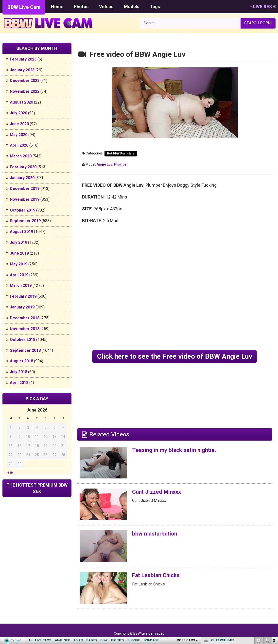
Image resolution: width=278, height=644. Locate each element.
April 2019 (19, 275)
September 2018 (25, 350)
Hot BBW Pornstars (121, 153)
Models (132, 7)
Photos (81, 7)
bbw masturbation (156, 534)
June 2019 (19, 253)
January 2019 (22, 307)
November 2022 (25, 91)
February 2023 (23, 59)
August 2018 (21, 361)
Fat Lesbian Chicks (158, 576)
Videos (106, 7)
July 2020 (18, 113)
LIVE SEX (263, 7)
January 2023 (22, 70)
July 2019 (18, 242)
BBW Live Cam (24, 7)
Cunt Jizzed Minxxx (158, 492)
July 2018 (18, 372)
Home (57, 7)
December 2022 (25, 81)
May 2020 (19, 135)
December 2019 (25, 189)
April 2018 (19, 383)
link (274, 567)
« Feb (10, 473)
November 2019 (25, 199)
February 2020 (23, 167)
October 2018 (23, 340)
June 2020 (19, 124)
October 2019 (23, 210)
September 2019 (25, 221)
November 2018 (25, 329)
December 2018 (25, 318)
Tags (155, 7)
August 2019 (21, 232)
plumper (121, 164)
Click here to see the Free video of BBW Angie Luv (175, 357)
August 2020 (21, 102)
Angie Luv (104, 164)
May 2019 (19, 264)
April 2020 (19, 145)
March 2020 (21, 156)
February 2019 (23, 296)
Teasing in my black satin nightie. (176, 450)
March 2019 (21, 285)
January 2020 (22, 178)
